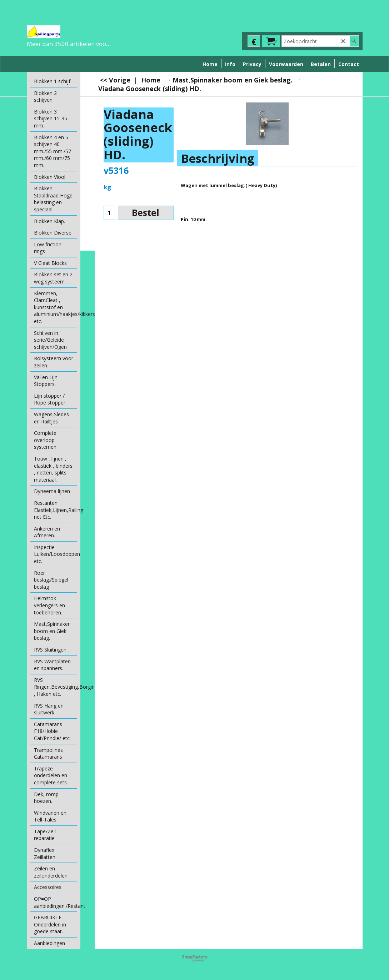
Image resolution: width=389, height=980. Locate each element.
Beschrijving (218, 158)
